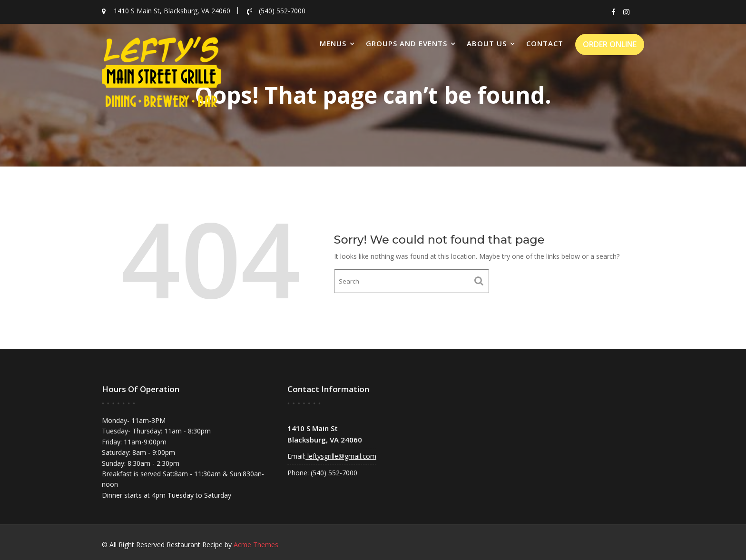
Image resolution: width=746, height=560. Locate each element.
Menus (333, 43)
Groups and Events (407, 43)
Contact (545, 43)
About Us (487, 43)
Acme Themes (256, 545)
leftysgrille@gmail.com (341, 456)
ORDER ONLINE (610, 44)
